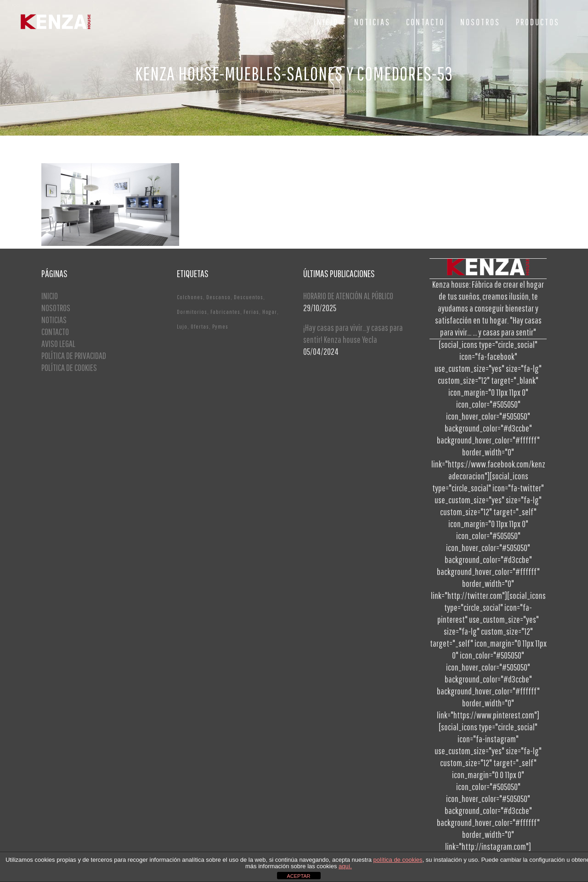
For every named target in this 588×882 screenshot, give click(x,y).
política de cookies (398, 860)
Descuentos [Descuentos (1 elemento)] (249, 297)
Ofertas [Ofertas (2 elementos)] (200, 327)
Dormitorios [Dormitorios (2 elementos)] (192, 312)
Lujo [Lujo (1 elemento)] (182, 327)
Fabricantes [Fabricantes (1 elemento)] (225, 312)
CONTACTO (55, 332)
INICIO (50, 296)
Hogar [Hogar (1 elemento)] (270, 312)
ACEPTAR (298, 876)
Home (222, 91)
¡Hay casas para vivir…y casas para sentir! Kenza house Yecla (353, 333)
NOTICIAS (54, 320)
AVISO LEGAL (58, 344)
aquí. (345, 866)
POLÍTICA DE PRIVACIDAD (74, 356)
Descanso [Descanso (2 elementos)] (218, 297)
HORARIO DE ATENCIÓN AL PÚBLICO (348, 296)
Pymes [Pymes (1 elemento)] (220, 327)
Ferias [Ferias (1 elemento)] (251, 312)
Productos (247, 91)
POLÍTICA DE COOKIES (69, 367)
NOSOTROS (56, 308)
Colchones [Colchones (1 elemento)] (190, 297)
